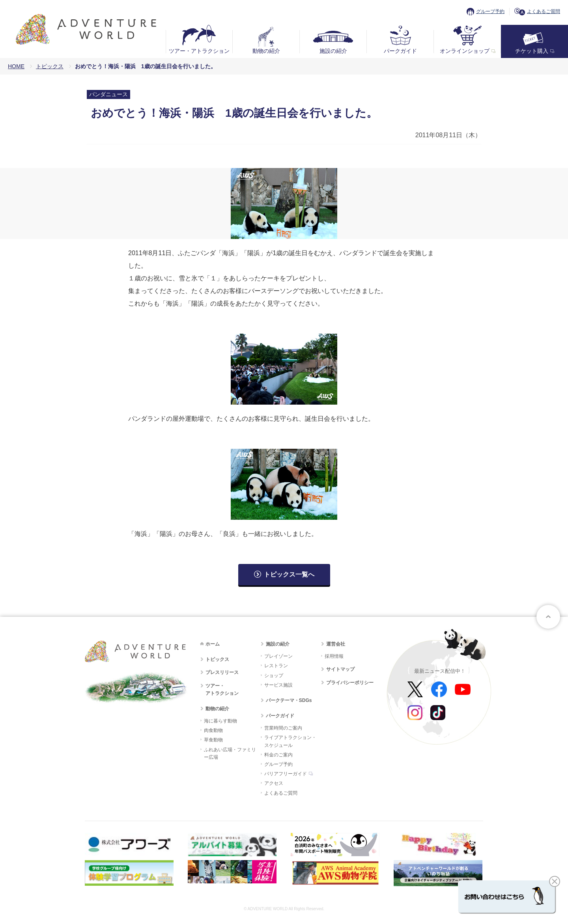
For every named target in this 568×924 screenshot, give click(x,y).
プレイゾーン (278, 656)
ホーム (213, 644)
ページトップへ (548, 617)
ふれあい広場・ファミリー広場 (230, 753)
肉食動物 (213, 730)
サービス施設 (278, 685)
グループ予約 (490, 11)
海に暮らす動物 (220, 721)
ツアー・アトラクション (199, 51)
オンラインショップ (465, 51)
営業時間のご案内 (283, 728)
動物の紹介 (266, 51)
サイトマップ (340, 669)
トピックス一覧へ (289, 574)
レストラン (276, 666)
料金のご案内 (278, 755)
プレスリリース (222, 672)
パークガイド (400, 51)
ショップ (274, 676)
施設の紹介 (333, 51)
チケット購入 (532, 51)
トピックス (50, 66)
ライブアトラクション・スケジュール (290, 741)
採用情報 (334, 656)
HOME (16, 66)
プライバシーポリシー (350, 683)
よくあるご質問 (544, 11)
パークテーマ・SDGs (289, 700)
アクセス (274, 783)
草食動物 (213, 740)
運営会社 (336, 644)
